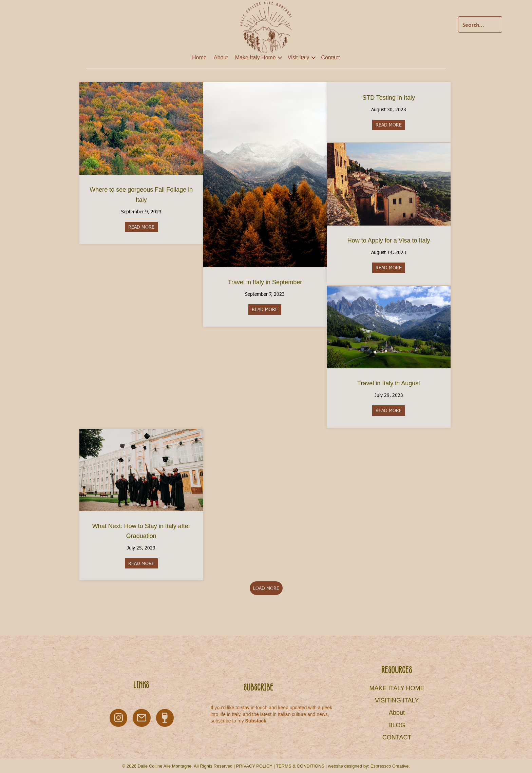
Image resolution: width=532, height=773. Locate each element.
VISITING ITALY (397, 700)
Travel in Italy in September (265, 282)
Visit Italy (299, 57)
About (221, 57)
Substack (256, 721)
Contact (331, 57)
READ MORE (143, 227)
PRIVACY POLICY (254, 766)
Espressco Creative (390, 766)
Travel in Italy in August (389, 383)
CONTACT (397, 737)
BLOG (397, 725)
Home (199, 57)
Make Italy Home (255, 57)
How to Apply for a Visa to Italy (389, 240)
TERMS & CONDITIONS (300, 766)
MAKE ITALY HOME (397, 688)
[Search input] (480, 24)
